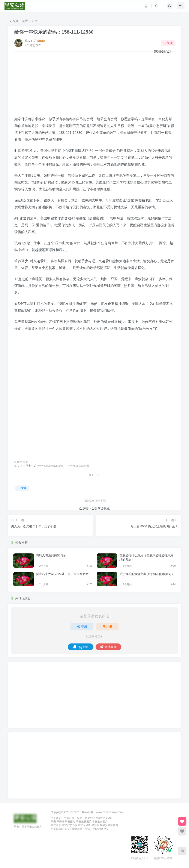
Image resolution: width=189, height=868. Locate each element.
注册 (108, 627)
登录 (82, 627)
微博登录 (108, 647)
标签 (79, 818)
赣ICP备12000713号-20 (98, 818)
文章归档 (69, 818)
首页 (14, 21)
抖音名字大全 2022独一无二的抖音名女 (62, 574)
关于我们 (56, 818)
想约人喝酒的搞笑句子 (51, 555)
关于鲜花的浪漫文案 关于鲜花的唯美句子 (147, 574)
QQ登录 (81, 647)
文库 (25, 21)
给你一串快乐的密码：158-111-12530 (54, 32)
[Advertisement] (94, 86)
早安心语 (31, 41)
